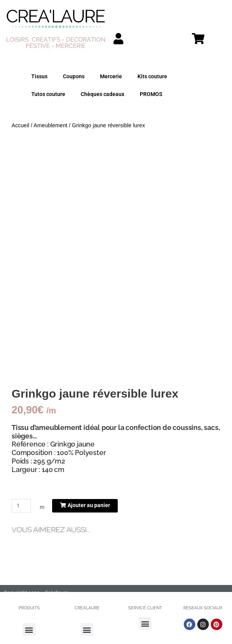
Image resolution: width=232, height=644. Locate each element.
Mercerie (111, 76)
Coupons (74, 76)
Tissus (39, 76)
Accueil (20, 125)
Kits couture (152, 76)
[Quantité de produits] (21, 506)
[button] (29, 630)
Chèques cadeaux (102, 94)
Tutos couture (48, 94)
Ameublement (50, 125)
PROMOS (151, 94)
